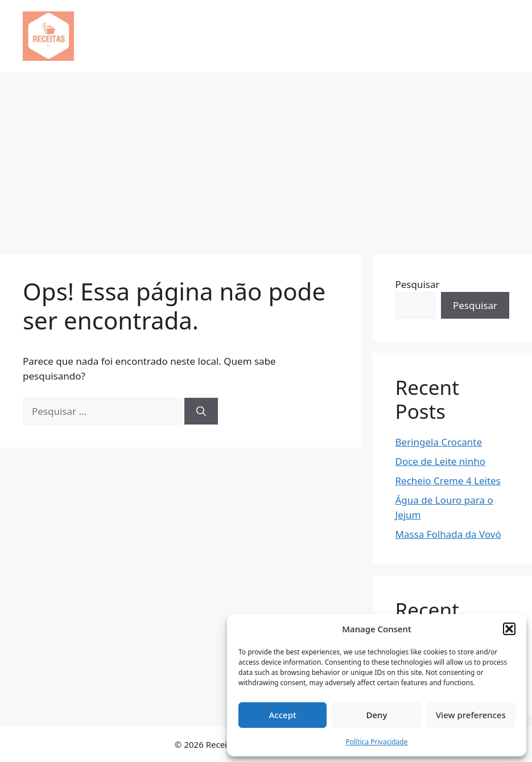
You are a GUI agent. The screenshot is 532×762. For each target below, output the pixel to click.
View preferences (471, 715)
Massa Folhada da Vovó (448, 534)
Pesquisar (418, 284)
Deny (377, 715)
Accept (283, 715)
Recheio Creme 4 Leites (448, 481)
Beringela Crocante (439, 442)
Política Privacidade (376, 742)
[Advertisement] (266, 158)
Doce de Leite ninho (441, 461)
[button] (509, 629)
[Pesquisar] (201, 411)
